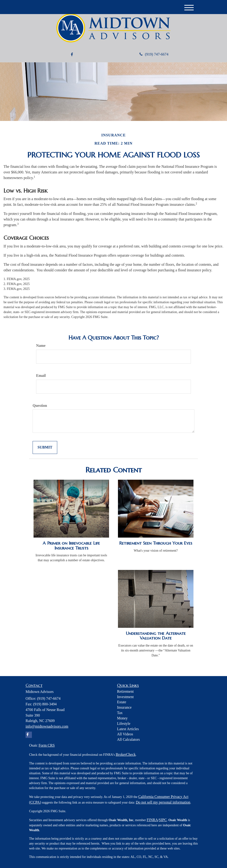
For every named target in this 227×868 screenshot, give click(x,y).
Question (40, 406)
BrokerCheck (126, 754)
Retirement (125, 691)
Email (41, 376)
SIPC (163, 820)
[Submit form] (45, 447)
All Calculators (128, 739)
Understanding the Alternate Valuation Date (156, 636)
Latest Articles (128, 729)
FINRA (152, 820)
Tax (120, 713)
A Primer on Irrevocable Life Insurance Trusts (71, 546)
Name (41, 346)
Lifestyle (124, 724)
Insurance (124, 707)
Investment (125, 697)
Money (122, 718)
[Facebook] (72, 55)
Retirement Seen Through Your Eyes (156, 543)
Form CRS (47, 745)
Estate (122, 702)
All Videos (125, 734)
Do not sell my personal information (163, 802)
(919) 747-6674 (154, 54)
